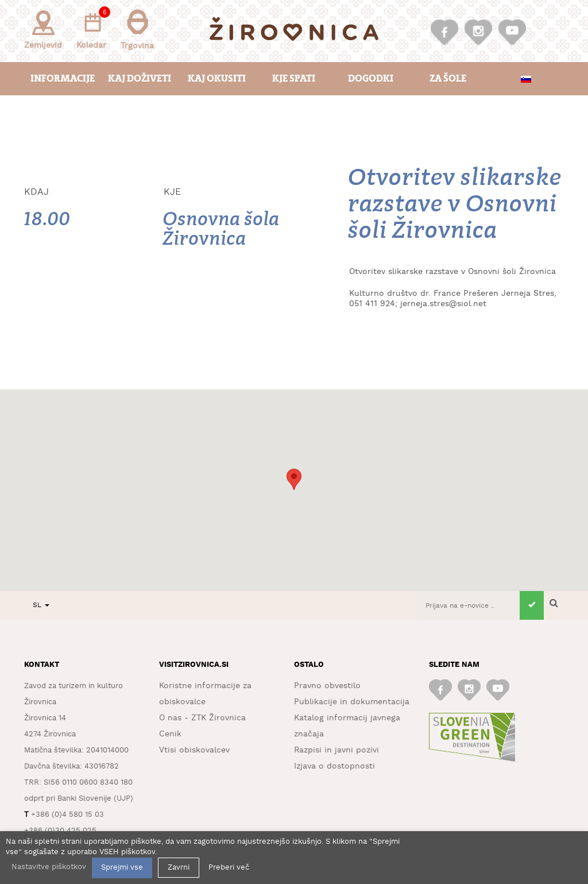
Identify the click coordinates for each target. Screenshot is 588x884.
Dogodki (371, 78)
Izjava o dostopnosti (334, 766)
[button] (294, 479)
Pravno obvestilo (327, 686)
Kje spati (294, 78)
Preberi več (229, 868)
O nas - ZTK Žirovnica (202, 718)
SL (41, 605)
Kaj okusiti (217, 78)
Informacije (63, 78)
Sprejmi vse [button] (122, 868)
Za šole (448, 78)
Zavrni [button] (179, 868)
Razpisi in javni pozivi (336, 750)
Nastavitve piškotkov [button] (49, 867)
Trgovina (137, 30)
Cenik (170, 734)
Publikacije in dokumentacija (352, 702)
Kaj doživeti (140, 78)
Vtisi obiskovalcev (194, 750)
